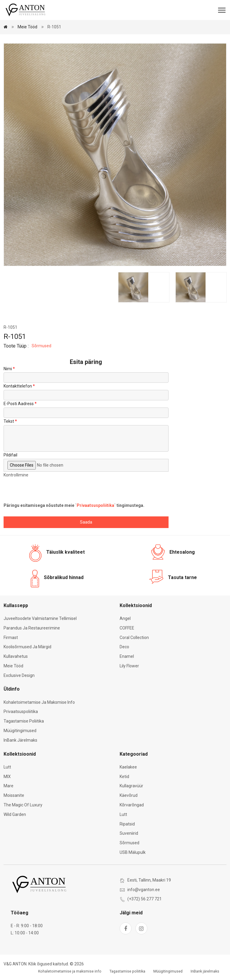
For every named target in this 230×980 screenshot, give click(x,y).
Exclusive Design (19, 675)
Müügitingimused (20, 731)
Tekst (9, 421)
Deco (124, 647)
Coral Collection (134, 638)
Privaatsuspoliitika (95, 505)
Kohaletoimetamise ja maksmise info (39, 702)
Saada (86, 522)
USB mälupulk (133, 852)
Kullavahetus (16, 656)
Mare (9, 786)
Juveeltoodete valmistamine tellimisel (40, 618)
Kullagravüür (131, 786)
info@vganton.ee (144, 890)
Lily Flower (129, 666)
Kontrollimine (16, 475)
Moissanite (14, 795)
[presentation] (49, 490)
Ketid (124, 777)
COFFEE (127, 628)
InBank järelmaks (20, 740)
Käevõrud (129, 795)
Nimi (8, 369)
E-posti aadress (19, 404)
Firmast (11, 638)
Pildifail (10, 455)
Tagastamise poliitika (24, 721)
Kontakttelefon (18, 386)
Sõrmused (41, 346)
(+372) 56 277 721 (145, 899)
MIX (7, 777)
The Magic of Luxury (23, 805)
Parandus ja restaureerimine (32, 628)
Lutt (7, 767)
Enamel (127, 656)
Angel (125, 618)
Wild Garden (15, 814)
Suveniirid (129, 833)
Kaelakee (128, 767)
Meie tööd (27, 27)
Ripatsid (127, 824)
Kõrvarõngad (132, 805)
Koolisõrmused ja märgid (27, 647)
